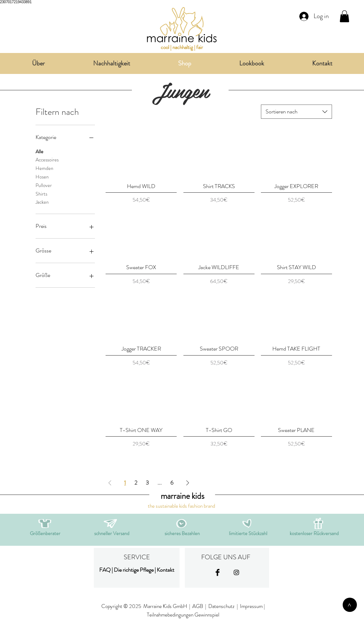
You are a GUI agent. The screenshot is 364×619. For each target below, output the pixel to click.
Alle (39, 151)
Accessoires (47, 159)
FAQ (105, 570)
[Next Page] (188, 483)
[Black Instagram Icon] (236, 572)
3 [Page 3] (147, 483)
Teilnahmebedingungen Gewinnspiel (183, 615)
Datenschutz (222, 606)
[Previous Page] (110, 483)
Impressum (251, 606)
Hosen (42, 177)
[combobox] (296, 112)
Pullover (44, 185)
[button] (110, 524)
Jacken (42, 202)
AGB (198, 606)
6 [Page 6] (172, 483)
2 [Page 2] (136, 483)
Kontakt (165, 570)
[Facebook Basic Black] (218, 572)
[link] (344, 16)
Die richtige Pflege (134, 570)
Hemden (44, 168)
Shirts (41, 194)
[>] (350, 605)
